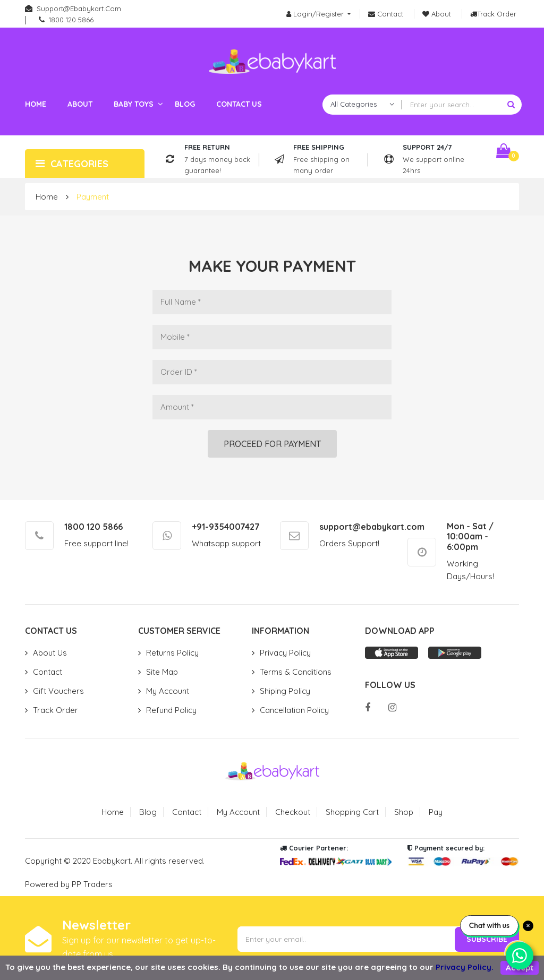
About (80, 104)
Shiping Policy (285, 691)
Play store (455, 653)
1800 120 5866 (71, 20)
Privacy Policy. (465, 967)
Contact (48, 672)
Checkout (293, 812)
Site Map (162, 672)
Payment (93, 197)
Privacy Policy (285, 653)
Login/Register (316, 14)
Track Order (56, 710)
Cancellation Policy (294, 710)
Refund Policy (171, 710)
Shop (404, 812)
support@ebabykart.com (79, 8)
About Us (50, 653)
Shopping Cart (352, 812)
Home (36, 104)
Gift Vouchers (58, 691)
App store (392, 653)
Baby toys (134, 104)
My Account (168, 691)
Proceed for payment (272, 444)
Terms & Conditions (296, 672)
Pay (436, 812)
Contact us (239, 104)
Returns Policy (172, 653)
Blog (185, 104)
